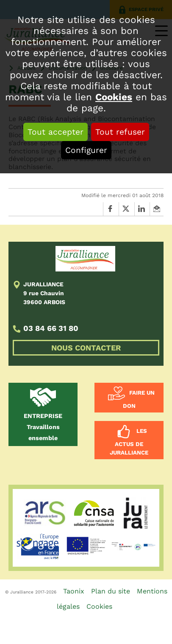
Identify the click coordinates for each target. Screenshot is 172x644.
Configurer (86, 150)
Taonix (74, 591)
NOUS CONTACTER (86, 348)
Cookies (114, 97)
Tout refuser (120, 132)
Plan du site (111, 591)
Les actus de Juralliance (129, 442)
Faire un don (139, 400)
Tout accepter (55, 132)
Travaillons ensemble (43, 427)
